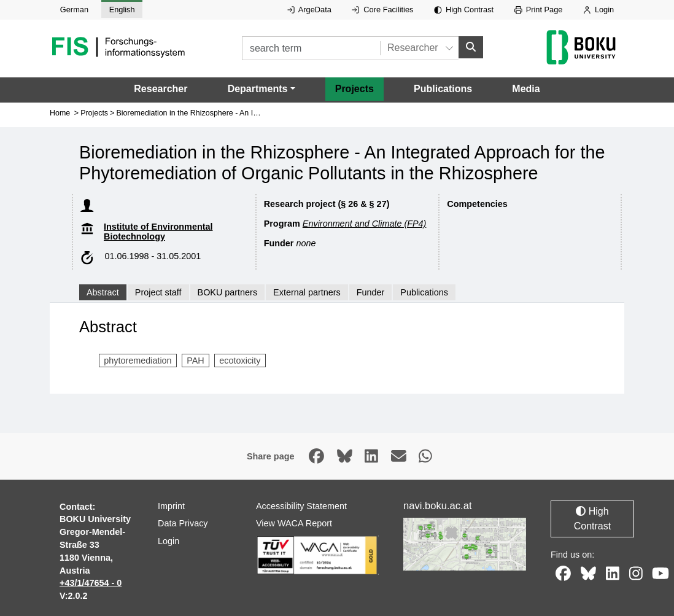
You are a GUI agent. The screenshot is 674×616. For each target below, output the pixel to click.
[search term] (311, 48)
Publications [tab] (424, 292)
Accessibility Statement (301, 505)
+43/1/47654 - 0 (91, 583)
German (74, 10)
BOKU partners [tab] (228, 292)
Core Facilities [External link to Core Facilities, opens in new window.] (382, 10)
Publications (443, 88)
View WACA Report (294, 523)
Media (526, 88)
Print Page (539, 10)
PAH (196, 360)
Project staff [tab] (158, 292)
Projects (354, 88)
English (122, 10)
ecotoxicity (240, 360)
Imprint (171, 505)
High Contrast (464, 10)
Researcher (161, 88)
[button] (261, 88)
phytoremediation (138, 360)
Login (598, 10)
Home (60, 112)
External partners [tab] (307, 292)
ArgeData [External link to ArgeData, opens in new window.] (309, 10)
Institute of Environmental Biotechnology (158, 232)
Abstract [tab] (103, 292)
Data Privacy (183, 523)
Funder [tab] (371, 292)
